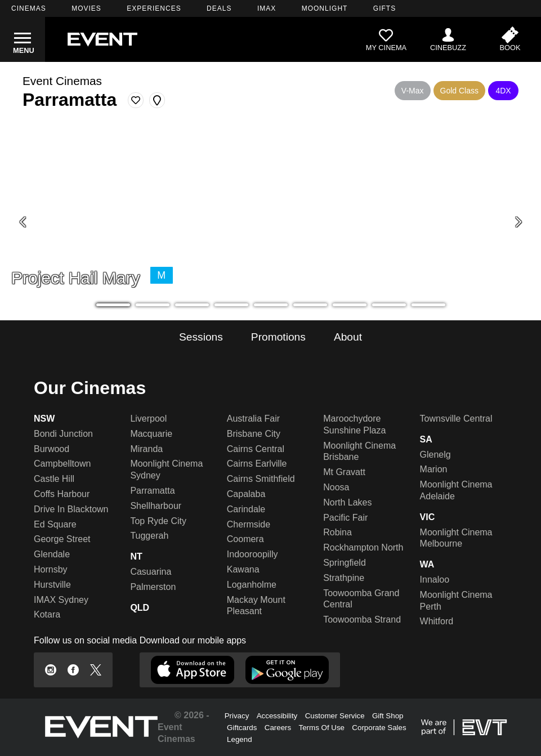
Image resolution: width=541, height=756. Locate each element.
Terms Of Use (322, 728)
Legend (239, 739)
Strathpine (344, 578)
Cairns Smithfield (261, 479)
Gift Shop (388, 716)
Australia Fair (253, 419)
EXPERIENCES (154, 8)
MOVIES (86, 8)
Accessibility (277, 716)
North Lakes (347, 502)
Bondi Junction (63, 434)
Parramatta (152, 491)
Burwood (52, 449)
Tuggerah (149, 536)
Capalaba (246, 494)
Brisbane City (254, 434)
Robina (337, 532)
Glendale (52, 554)
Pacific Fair (345, 518)
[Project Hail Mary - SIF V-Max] (270, 222)
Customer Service (335, 716)
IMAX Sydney (61, 600)
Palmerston (153, 587)
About (348, 337)
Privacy (237, 716)
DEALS (219, 8)
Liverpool (148, 419)
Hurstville (52, 585)
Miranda (146, 449)
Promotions (278, 337)
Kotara (47, 614)
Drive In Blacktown (71, 509)
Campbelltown (62, 464)
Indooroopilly (252, 554)
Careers (278, 728)
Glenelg (435, 455)
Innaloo (435, 580)
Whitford (437, 621)
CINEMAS (29, 8)
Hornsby (51, 569)
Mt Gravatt (344, 472)
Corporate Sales (379, 728)
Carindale (246, 509)
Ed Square (55, 524)
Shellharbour (156, 506)
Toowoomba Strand (362, 619)
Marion (434, 469)
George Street (62, 539)
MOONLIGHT (325, 8)
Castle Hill (54, 479)
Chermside (249, 524)
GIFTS (384, 8)
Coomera (245, 539)
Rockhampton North (363, 547)
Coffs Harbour (62, 494)
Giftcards (242, 728)
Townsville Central (456, 419)
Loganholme (252, 585)
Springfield (345, 563)
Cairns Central (256, 449)
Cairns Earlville (257, 464)
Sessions (201, 337)
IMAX (267, 8)
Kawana (243, 569)
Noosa (336, 487)
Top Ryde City (158, 521)
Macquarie (151, 434)
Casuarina (151, 572)
